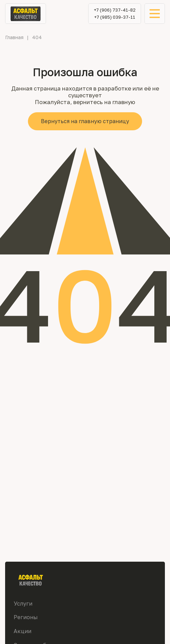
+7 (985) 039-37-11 (115, 17)
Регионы (26, 617)
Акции (22, 631)
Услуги (23, 604)
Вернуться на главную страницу (85, 121)
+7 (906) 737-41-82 (115, 10)
